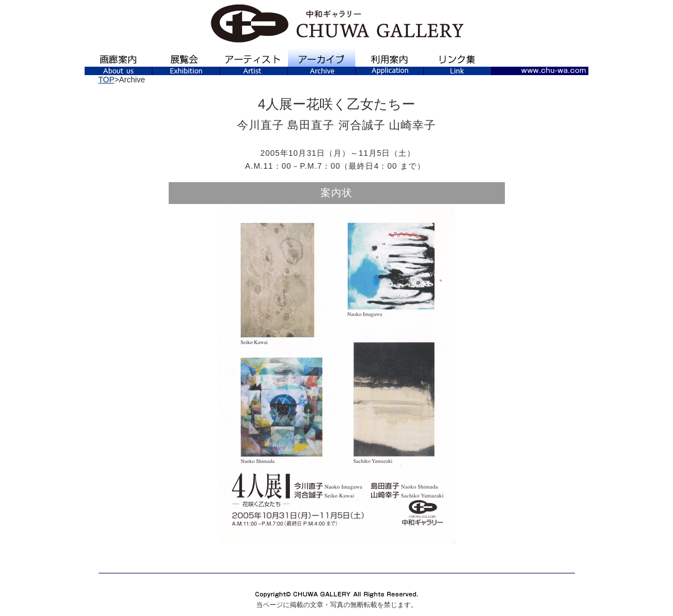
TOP (107, 80)
